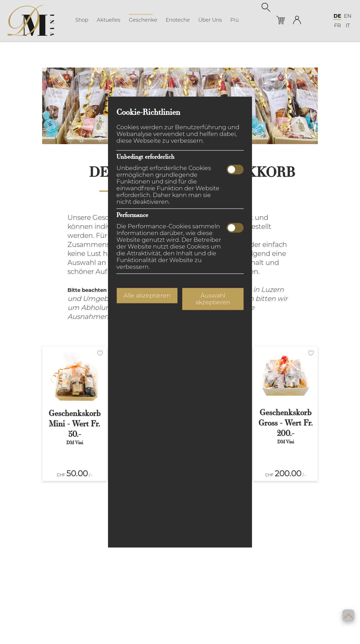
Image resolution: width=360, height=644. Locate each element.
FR (337, 26)
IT (348, 26)
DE (337, 16)
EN (348, 16)
